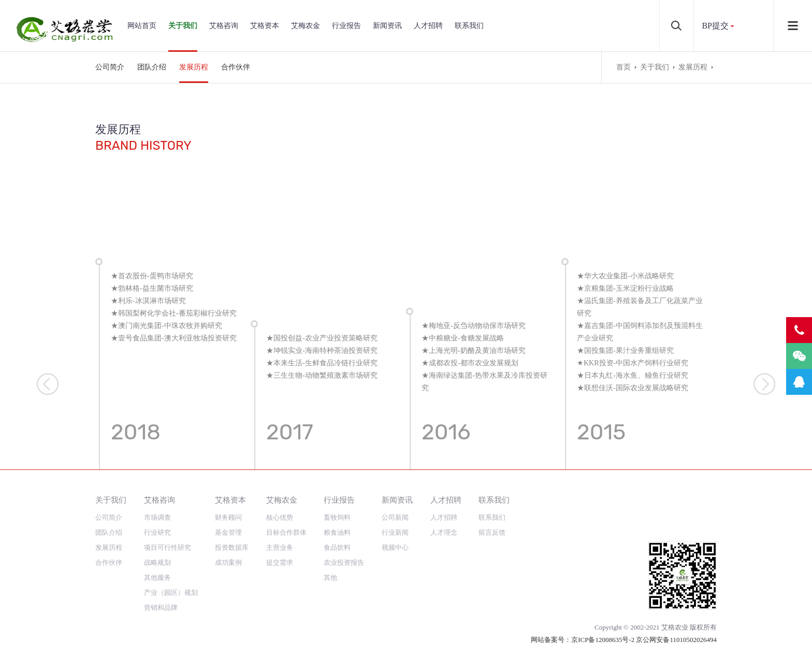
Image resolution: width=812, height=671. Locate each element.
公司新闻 (395, 517)
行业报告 (346, 26)
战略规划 (157, 562)
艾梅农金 (306, 26)
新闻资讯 (387, 26)
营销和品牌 (161, 608)
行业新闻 (395, 532)
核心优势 (280, 517)
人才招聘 (428, 26)
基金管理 (228, 532)
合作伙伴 (236, 67)
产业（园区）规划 (171, 593)
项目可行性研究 (168, 547)
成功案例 (228, 562)
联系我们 (469, 26)
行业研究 (157, 532)
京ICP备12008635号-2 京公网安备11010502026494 (644, 640)
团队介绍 (152, 67)
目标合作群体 (286, 532)
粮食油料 (337, 532)
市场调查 (157, 517)
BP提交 (715, 26)
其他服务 (157, 577)
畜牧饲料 (337, 517)
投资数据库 (232, 547)
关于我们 (183, 26)
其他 (330, 577)
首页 (624, 67)
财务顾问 (228, 517)
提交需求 (280, 562)
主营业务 (280, 547)
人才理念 (444, 532)
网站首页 (142, 26)
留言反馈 (492, 532)
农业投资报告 (344, 562)
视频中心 (395, 547)
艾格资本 (265, 26)
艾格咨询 (224, 26)
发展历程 (194, 67)
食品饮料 (337, 547)
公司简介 (110, 67)
